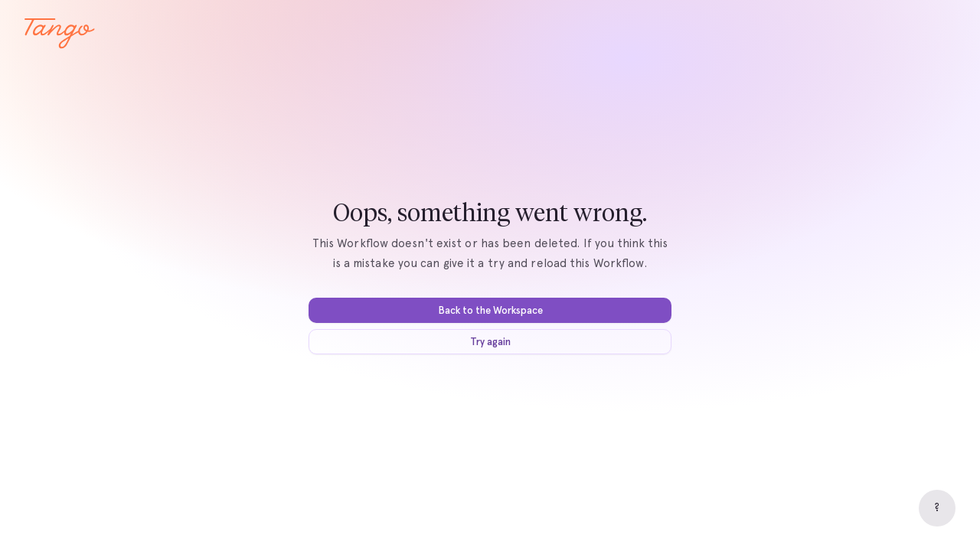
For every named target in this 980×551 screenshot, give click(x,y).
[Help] (937, 508)
